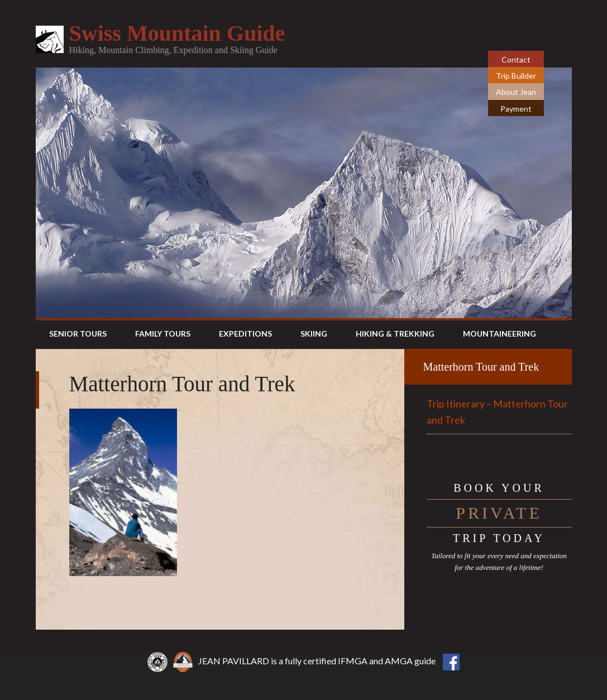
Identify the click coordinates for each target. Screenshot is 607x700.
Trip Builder (516, 76)
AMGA (399, 661)
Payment (516, 109)
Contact (516, 59)
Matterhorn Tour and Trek (481, 367)
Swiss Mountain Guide (177, 33)
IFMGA (353, 661)
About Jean (516, 92)
